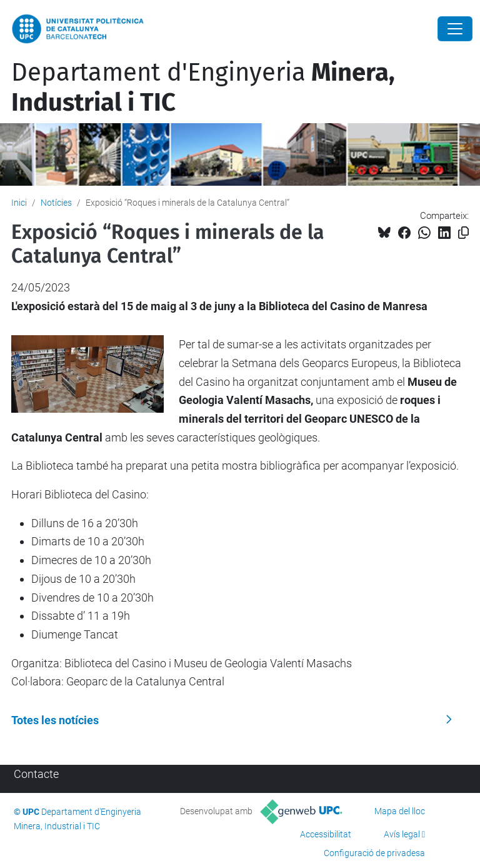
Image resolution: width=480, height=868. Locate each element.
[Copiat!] (463, 233)
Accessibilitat (326, 834)
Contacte (36, 774)
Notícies (56, 203)
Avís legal (402, 834)
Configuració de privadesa (374, 853)
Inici (19, 203)
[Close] (455, 29)
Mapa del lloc (400, 811)
